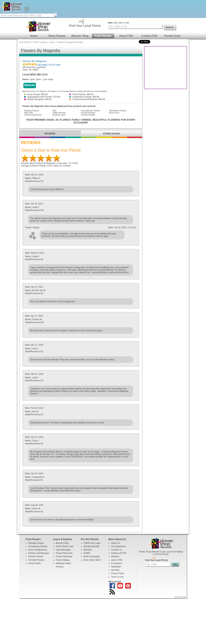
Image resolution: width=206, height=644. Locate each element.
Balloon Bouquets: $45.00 (38, 99)
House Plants (35, 563)
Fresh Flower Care (65, 546)
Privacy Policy (118, 573)
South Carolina (40, 42)
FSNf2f (87, 553)
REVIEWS (50, 134)
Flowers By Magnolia (34, 61)
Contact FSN (149, 36)
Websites (88, 550)
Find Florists (103, 36)
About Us (115, 543)
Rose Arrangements (38, 550)
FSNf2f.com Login (92, 543)
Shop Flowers (57, 36)
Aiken (52, 42)
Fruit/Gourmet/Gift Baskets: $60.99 (87, 99)
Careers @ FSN (119, 553)
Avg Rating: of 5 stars (49, 65)
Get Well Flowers (36, 560)
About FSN (126, 36)
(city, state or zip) (119, 23)
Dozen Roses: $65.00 (36, 94)
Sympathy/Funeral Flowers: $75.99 (42, 97)
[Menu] (27, 12)
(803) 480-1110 (39, 74)
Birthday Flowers (36, 543)
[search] (56, 14)
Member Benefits (92, 546)
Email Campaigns (92, 556)
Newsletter (116, 567)
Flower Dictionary (64, 556)
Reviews (115, 556)
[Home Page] (12, 12)
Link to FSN (117, 560)
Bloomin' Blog (80, 36)
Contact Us (116, 550)
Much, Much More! (92, 560)
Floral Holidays (63, 560)
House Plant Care (64, 553)
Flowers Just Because (39, 553)
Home (34, 36)
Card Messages (63, 550)
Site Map (115, 570)
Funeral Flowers (36, 556)
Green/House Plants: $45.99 (84, 97)
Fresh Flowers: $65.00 (81, 94)
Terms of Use (117, 577)
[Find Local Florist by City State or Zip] (27, 15)
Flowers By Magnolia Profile (70, 42)
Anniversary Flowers (38, 546)
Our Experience (118, 546)
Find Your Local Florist (157, 560)
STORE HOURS (111, 134)
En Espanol (117, 563)
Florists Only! (172, 36)
